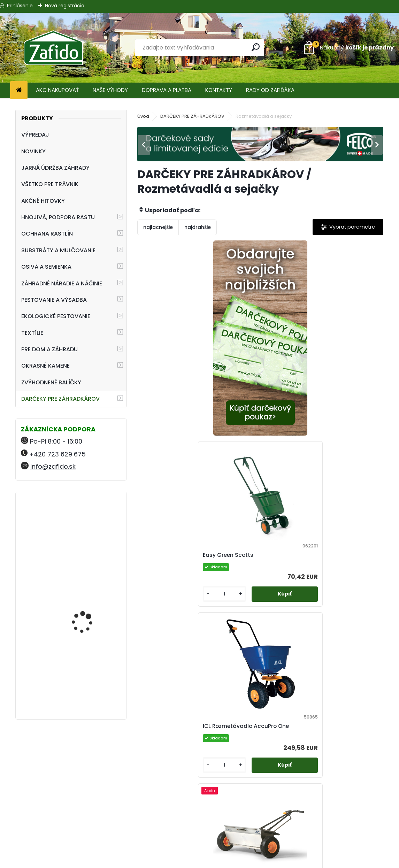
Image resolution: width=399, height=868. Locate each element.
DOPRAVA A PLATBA (167, 90)
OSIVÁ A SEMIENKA (46, 267)
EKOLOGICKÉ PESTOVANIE (56, 316)
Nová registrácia (65, 6)
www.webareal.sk (228, 861)
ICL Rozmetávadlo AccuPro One (188, 555)
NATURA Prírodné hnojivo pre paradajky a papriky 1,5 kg (91, 674)
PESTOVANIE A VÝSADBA (54, 300)
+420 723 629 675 (57, 454)
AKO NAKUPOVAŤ (57, 90)
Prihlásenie (20, 6)
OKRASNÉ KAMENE (45, 366)
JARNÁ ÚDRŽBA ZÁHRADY (55, 168)
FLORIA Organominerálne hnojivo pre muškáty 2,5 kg (91, 606)
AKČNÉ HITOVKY (43, 201)
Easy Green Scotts (293, 369)
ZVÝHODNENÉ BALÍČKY (51, 382)
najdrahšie (198, 227)
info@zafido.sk (53, 466)
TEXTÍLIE (32, 333)
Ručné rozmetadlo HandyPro (245, 726)
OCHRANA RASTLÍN (47, 234)
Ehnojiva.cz (333, 840)
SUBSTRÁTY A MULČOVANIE (58, 250)
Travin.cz (332, 848)
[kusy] (288, 423)
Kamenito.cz (333, 831)
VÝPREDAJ (35, 135)
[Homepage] (19, 90)
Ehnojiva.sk (332, 815)
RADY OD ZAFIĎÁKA (270, 90)
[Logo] (53, 48)
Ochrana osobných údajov (199, 823)
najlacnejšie (158, 227)
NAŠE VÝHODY (110, 90)
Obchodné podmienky (199, 815)
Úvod (143, 116)
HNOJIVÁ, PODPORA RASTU (58, 217)
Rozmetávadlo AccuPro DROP (308, 555)
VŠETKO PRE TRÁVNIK (50, 184)
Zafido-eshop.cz (333, 823)
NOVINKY (33, 151)
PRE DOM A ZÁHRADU (49, 349)
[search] (256, 47)
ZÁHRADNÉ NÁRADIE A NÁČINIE (62, 283)
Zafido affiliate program (199, 848)
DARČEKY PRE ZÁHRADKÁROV (60, 399)
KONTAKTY (219, 90)
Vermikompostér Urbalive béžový (81, 528)
